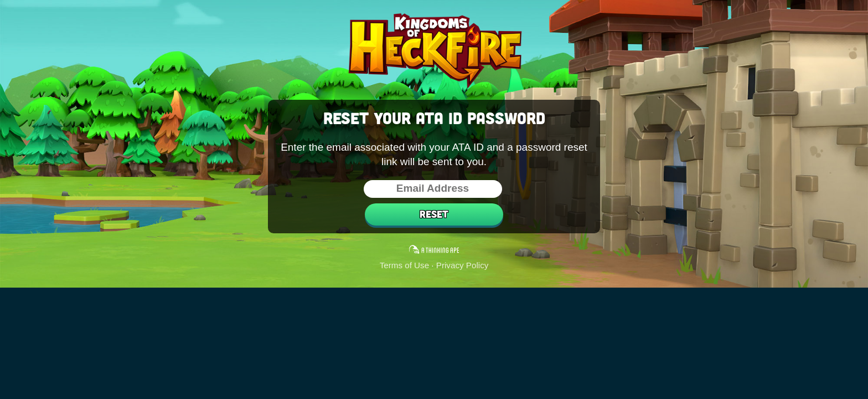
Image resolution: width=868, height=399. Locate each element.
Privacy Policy (463, 265)
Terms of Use (404, 265)
